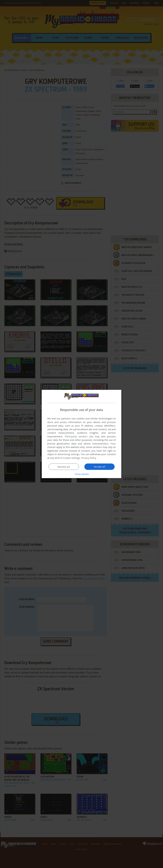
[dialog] (81, 434)
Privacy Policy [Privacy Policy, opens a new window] (89, 458)
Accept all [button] (100, 467)
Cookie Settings (72, 458)
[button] (81, 474)
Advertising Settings (68, 454)
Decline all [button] (64, 467)
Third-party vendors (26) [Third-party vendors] (79, 436)
